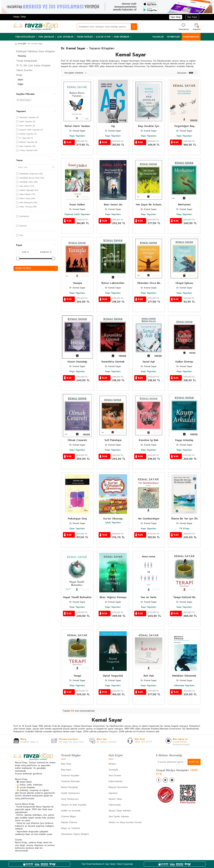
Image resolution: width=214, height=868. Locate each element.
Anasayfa (21, 44)
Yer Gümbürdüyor (149, 519)
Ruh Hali (149, 676)
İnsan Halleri (77, 205)
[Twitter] (167, 781)
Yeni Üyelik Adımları (119, 816)
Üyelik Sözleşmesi (70, 793)
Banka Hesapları (70, 787)
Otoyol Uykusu (184, 283)
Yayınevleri (173, 37)
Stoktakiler (23, 216)
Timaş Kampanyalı (27, 61)
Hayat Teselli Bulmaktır (77, 597)
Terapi (77, 676)
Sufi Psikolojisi (113, 440)
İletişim (112, 764)
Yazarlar (158, 37)
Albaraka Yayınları (184, 686)
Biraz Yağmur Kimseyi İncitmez (113, 597)
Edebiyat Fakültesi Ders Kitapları (36, 51)
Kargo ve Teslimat (71, 828)
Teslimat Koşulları (70, 776)
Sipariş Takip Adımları (120, 811)
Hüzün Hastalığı (77, 362)
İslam (20, 80)
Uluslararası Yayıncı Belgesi (75, 834)
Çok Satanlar (65, 37)
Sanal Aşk (149, 362)
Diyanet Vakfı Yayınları (77, 214)
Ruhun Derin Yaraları (77, 126)
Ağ (113, 126)
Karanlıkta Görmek (113, 362)
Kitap (19, 75)
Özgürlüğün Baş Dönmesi (184, 126)
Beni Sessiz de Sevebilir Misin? (113, 205)
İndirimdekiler (116, 781)
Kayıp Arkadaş (184, 440)
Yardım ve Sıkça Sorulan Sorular (125, 822)
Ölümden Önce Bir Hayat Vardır (149, 283)
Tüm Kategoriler (25, 37)
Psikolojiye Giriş (77, 519)
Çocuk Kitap (103, 37)
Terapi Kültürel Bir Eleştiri (184, 597)
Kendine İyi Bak (149, 440)
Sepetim (113, 793)
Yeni (20, 235)
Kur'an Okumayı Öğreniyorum (113, 519)
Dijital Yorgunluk (113, 676)
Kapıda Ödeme (69, 822)
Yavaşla (77, 283)
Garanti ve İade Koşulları (74, 805)
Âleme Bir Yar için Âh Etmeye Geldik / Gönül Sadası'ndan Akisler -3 (184, 519)
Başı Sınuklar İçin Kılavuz (149, 126)
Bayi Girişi (66, 764)
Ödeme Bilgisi (68, 816)
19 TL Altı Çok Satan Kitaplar (33, 66)
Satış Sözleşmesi (70, 799)
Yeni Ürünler (115, 776)
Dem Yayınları (77, 529)
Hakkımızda (115, 805)
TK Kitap (184, 529)
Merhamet (184, 205)
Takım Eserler (85, 37)
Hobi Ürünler (122, 37)
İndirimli (21, 226)
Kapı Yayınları (77, 136)
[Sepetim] (196, 27)
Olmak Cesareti (77, 440)
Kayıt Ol (194, 762)
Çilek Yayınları (113, 523)
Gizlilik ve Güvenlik (71, 811)
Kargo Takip (20, 17)
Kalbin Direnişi (184, 362)
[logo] (36, 27)
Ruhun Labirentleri (113, 283)
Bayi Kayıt (66, 770)
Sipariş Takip (115, 799)
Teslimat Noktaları (71, 781)
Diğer (21, 84)
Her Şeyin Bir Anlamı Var (149, 205)
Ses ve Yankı (149, 597)
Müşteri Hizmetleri (118, 787)
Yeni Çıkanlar (46, 37)
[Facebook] (159, 781)
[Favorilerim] (183, 27)
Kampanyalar (191, 37)
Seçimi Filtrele (36, 268)
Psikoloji (22, 56)
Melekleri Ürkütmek (184, 676)
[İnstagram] (175, 781)
